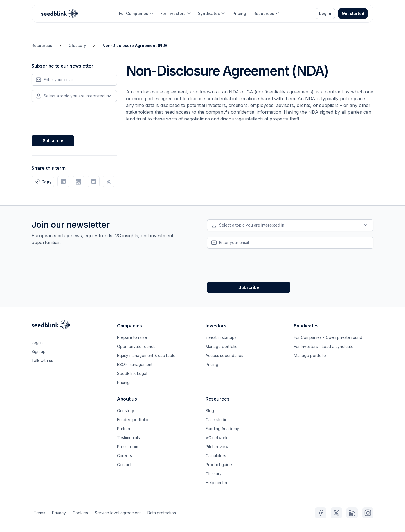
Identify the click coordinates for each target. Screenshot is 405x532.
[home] (60, 14)
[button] (136, 14)
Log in (325, 13)
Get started (353, 13)
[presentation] (74, 117)
